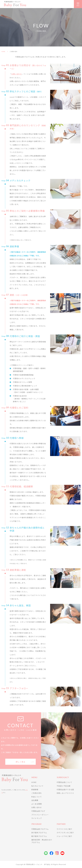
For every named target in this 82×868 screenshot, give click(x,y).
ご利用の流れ (37, 793)
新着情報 (35, 790)
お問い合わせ (17, 74)
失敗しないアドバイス (65, 793)
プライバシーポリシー (40, 815)
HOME (3, 51)
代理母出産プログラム (40, 829)
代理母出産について (64, 782)
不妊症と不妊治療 (64, 786)
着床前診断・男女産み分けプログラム (42, 841)
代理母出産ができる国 (65, 790)
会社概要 (35, 800)
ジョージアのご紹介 (64, 836)
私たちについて (37, 786)
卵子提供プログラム (39, 833)
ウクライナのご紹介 (64, 829)
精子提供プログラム (39, 836)
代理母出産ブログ (38, 811)
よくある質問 (37, 804)
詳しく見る (21, 762)
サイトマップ (37, 818)
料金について (37, 797)
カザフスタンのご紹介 (65, 833)
